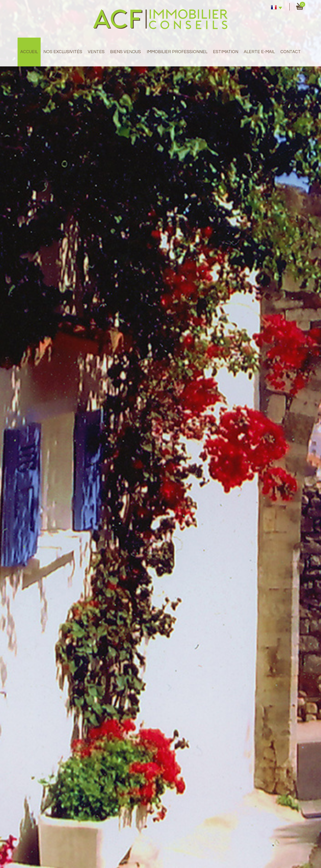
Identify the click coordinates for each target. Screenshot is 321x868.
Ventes (96, 52)
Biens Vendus (126, 52)
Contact (291, 52)
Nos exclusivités (63, 52)
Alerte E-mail (259, 52)
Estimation (226, 52)
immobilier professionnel (177, 52)
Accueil (29, 52)
